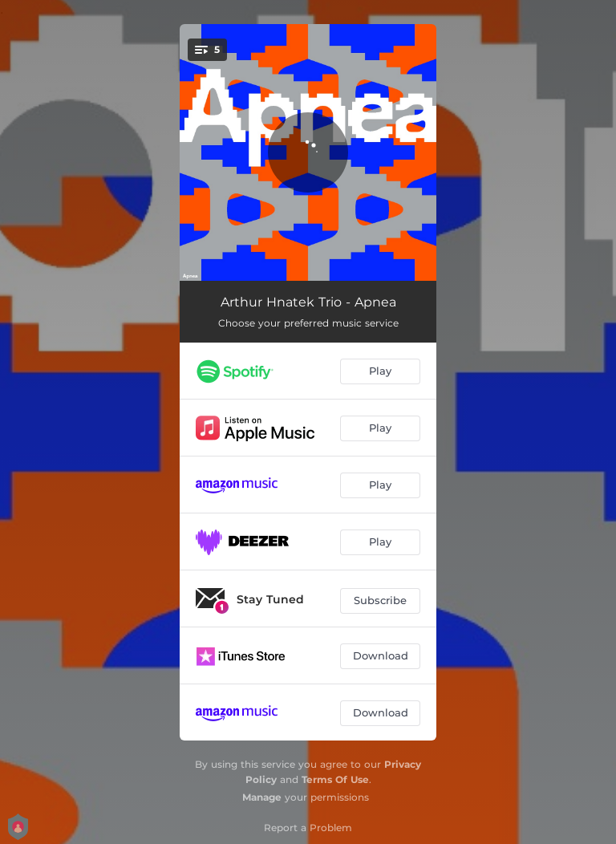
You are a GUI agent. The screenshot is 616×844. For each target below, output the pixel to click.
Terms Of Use (335, 779)
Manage (262, 797)
